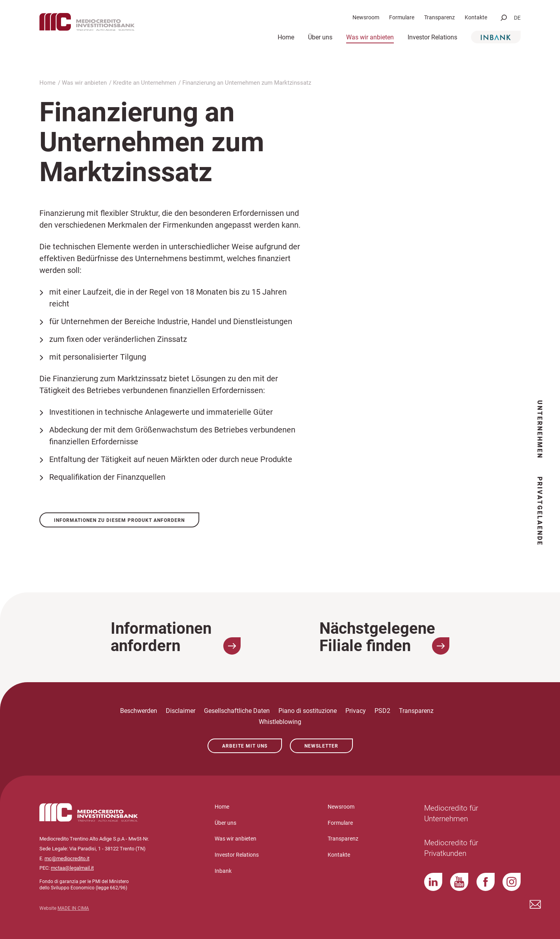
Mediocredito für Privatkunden (448, 848)
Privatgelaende (540, 511)
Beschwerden (139, 711)
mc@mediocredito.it (67, 858)
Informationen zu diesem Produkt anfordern (119, 520)
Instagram (512, 882)
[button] (504, 18)
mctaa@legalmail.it (72, 868)
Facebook (486, 882)
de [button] (517, 18)
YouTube (459, 882)
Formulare (402, 17)
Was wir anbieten (370, 37)
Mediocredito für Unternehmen (448, 813)
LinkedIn (433, 882)
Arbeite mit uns (245, 746)
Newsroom (366, 17)
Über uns (320, 37)
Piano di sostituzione (308, 711)
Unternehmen (540, 430)
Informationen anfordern (176, 637)
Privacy (356, 711)
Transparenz (439, 17)
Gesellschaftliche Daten (237, 711)
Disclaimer (181, 711)
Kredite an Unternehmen (145, 83)
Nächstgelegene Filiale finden (384, 637)
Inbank (496, 37)
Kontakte (476, 17)
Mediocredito (110, 26)
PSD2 (382, 711)
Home (286, 37)
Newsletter (321, 746)
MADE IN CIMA (73, 908)
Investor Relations (432, 37)
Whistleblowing (280, 722)
